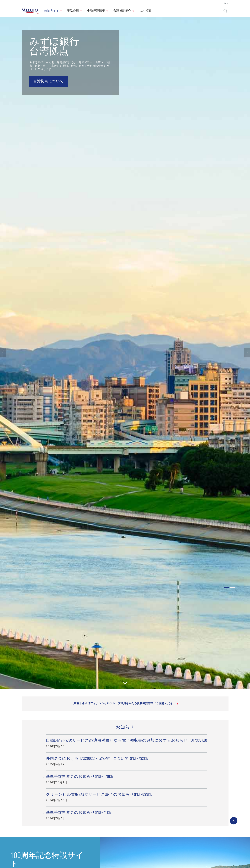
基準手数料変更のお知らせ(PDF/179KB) (80, 777)
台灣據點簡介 (122, 11)
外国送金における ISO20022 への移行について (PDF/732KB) (98, 759)
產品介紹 (73, 11)
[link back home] (30, 11)
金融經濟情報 (96, 11)
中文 (226, 4)
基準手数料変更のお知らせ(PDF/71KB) (79, 813)
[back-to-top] (234, 821)
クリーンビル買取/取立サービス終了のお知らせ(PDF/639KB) (100, 795)
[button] (53, 11)
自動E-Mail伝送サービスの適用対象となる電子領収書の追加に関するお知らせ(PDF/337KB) (126, 741)
